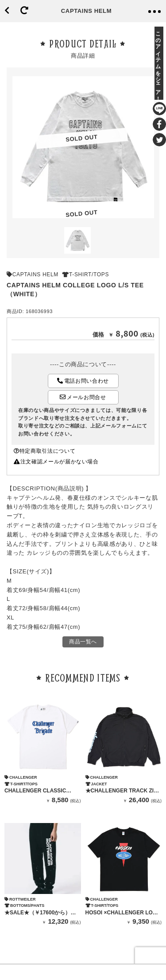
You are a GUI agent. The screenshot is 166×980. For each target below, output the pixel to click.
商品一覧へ (83, 642)
